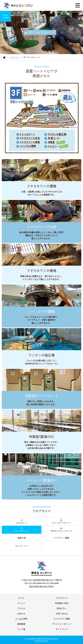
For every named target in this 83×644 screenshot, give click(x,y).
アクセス (21, 608)
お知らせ (21, 613)
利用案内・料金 (62, 603)
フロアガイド (62, 598)
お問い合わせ (62, 613)
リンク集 (21, 629)
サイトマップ (62, 629)
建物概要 (21, 624)
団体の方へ (62, 608)
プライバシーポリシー (62, 624)
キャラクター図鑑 (62, 619)
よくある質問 (21, 619)
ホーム (21, 598)
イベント (21, 603)
